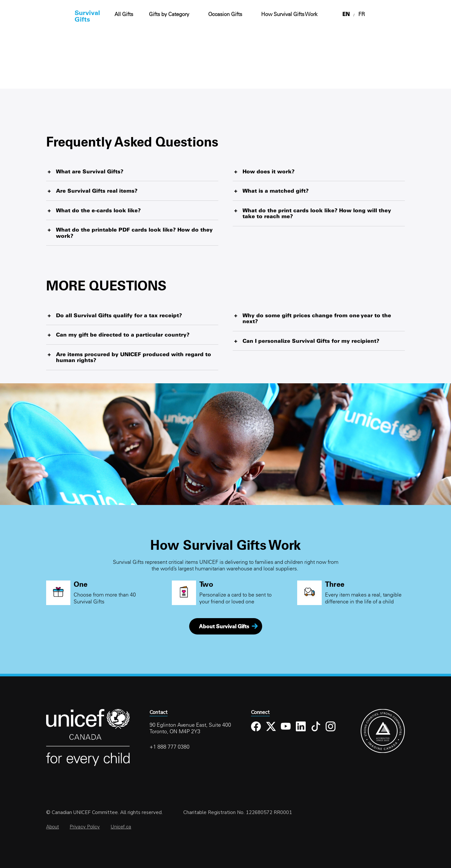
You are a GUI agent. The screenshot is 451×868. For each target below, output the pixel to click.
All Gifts (124, 14)
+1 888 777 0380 (170, 747)
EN (346, 14)
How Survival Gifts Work (289, 14)
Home (47, 16)
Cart (418, 14)
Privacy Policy (85, 827)
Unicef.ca (121, 827)
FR (362, 14)
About (53, 827)
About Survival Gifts (224, 626)
